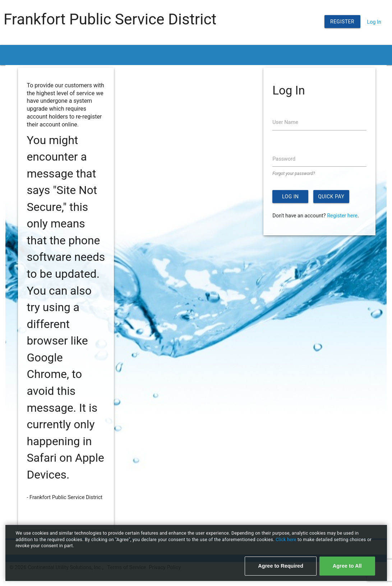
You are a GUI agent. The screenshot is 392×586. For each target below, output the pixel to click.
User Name (285, 122)
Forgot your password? (294, 174)
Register (342, 22)
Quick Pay (331, 197)
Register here (342, 216)
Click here (287, 539)
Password (284, 159)
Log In (374, 22)
